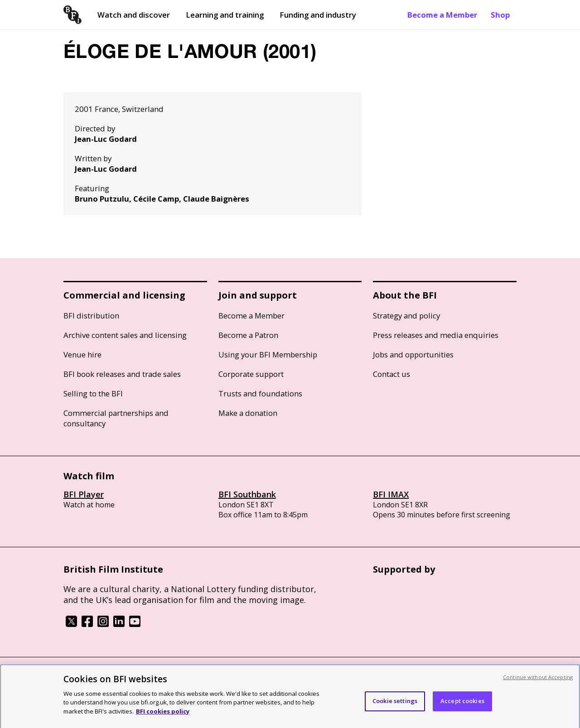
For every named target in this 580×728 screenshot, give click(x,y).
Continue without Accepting (538, 680)
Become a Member (442, 15)
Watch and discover (134, 15)
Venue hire (82, 354)
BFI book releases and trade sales (122, 374)
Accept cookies (462, 704)
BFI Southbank (247, 494)
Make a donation (248, 413)
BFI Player (84, 494)
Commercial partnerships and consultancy (116, 418)
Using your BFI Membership (268, 354)
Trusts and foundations (260, 393)
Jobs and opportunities (413, 354)
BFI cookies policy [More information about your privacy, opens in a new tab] (163, 714)
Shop (500, 15)
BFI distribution (91, 316)
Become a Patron (248, 335)
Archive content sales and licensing (125, 335)
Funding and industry (318, 15)
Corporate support (251, 374)
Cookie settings (395, 704)
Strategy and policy (406, 316)
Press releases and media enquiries (436, 335)
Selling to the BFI (93, 393)
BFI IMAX (391, 494)
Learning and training (225, 15)
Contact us (391, 374)
